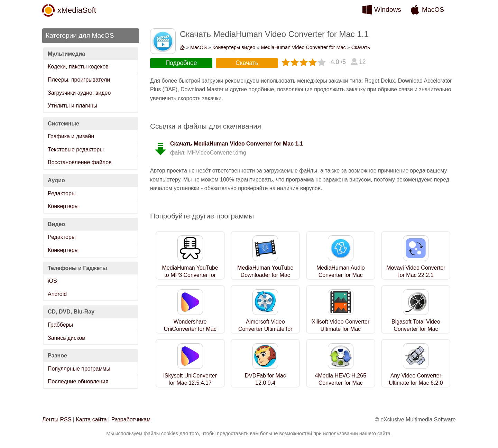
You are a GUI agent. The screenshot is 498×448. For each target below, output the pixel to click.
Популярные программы (79, 369)
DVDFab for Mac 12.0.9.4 (265, 379)
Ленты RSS (57, 419)
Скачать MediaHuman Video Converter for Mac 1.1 (237, 144)
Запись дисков (66, 338)
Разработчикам (131, 419)
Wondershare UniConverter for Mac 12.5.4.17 (190, 329)
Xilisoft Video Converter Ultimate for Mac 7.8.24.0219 (340, 329)
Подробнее (181, 63)
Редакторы (62, 193)
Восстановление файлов (80, 162)
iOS (52, 281)
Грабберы (60, 325)
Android (57, 294)
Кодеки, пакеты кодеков (78, 67)
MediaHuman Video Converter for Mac (303, 47)
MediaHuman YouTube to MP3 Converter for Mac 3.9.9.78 (190, 275)
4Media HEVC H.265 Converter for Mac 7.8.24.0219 (341, 383)
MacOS (433, 10)
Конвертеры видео (234, 47)
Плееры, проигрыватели (79, 80)
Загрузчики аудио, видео (79, 93)
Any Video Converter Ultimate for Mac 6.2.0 (416, 379)
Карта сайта (91, 419)
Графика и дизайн (71, 136)
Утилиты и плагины (72, 106)
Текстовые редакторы (76, 150)
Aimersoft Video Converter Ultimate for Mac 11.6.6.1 (265, 329)
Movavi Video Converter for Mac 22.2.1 (416, 271)
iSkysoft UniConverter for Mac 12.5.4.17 (190, 379)
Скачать (361, 47)
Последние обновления (78, 381)
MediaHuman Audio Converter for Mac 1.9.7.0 (341, 275)
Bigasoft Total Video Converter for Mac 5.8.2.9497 (416, 329)
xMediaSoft (77, 10)
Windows (388, 10)
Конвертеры (63, 206)
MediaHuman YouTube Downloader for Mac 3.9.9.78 (265, 275)
